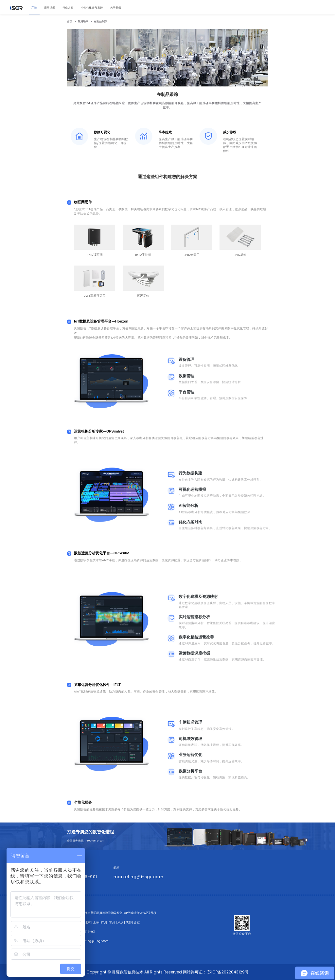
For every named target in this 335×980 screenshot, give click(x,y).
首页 (70, 21)
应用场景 (83, 21)
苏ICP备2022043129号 (228, 972)
